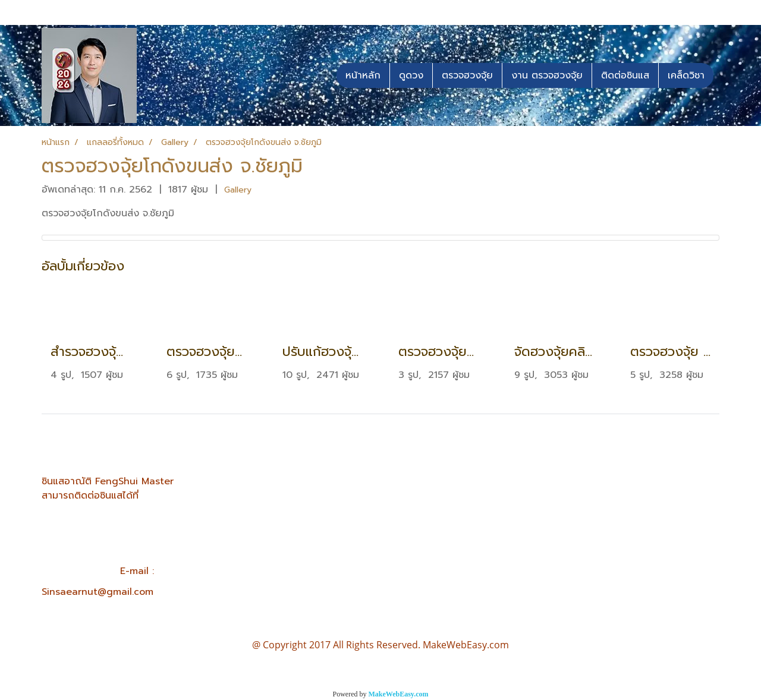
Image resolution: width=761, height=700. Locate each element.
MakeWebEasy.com (399, 694)
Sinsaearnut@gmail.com (98, 592)
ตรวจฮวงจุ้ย (467, 75)
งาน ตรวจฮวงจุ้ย (547, 75)
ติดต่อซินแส (625, 75)
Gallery (238, 190)
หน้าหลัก (363, 75)
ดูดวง (411, 75)
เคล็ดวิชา (686, 75)
